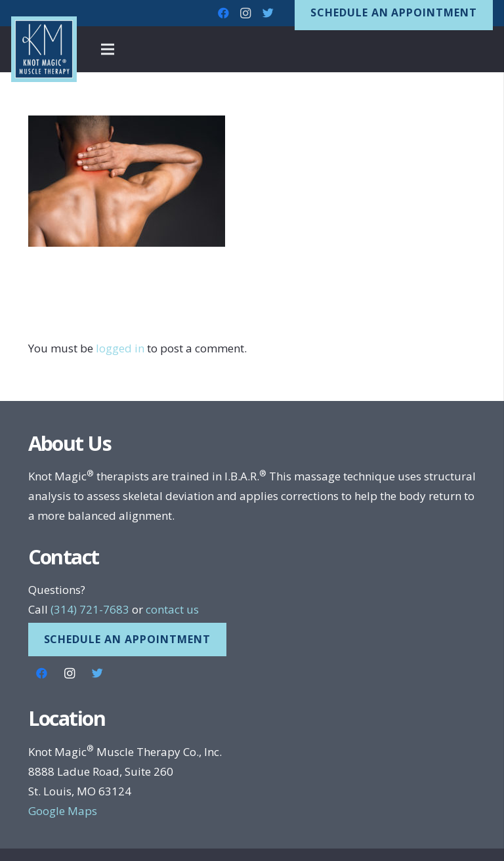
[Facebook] (223, 13)
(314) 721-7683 (90, 609)
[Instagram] (245, 13)
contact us (172, 609)
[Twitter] (268, 13)
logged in (120, 348)
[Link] (44, 49)
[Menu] (108, 49)
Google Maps (63, 811)
